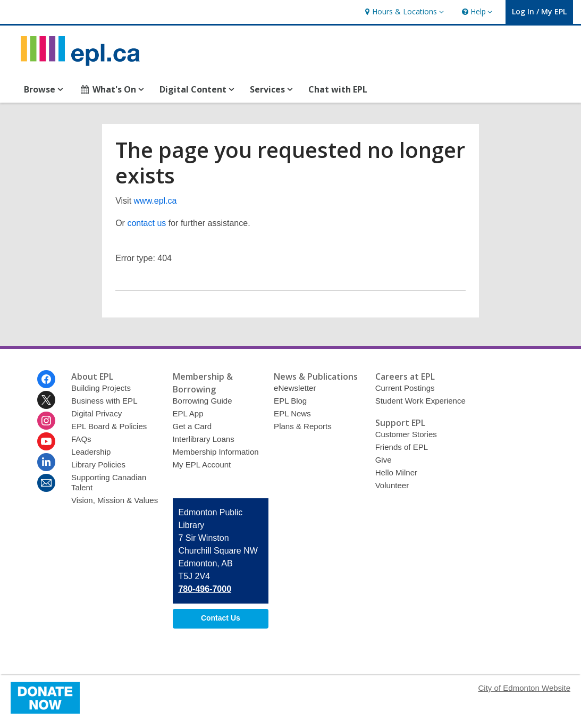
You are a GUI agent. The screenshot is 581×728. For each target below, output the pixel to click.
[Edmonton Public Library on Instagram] (46, 421)
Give (384, 460)
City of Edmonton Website (525, 688)
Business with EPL (104, 401)
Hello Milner (396, 472)
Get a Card (192, 426)
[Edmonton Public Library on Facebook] (46, 379)
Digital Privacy (96, 413)
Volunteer (392, 485)
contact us (146, 223)
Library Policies (98, 465)
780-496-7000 (205, 589)
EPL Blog (290, 401)
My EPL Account (202, 465)
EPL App (188, 413)
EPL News (292, 413)
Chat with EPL (338, 89)
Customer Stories (406, 434)
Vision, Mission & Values (115, 500)
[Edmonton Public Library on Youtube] (46, 441)
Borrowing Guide (203, 401)
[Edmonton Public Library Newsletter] (46, 483)
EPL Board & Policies (109, 426)
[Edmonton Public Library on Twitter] (46, 400)
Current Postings (405, 388)
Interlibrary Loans (204, 439)
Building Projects (101, 388)
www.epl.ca (155, 201)
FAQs (81, 439)
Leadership (91, 452)
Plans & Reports (303, 426)
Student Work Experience (420, 401)
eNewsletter (295, 388)
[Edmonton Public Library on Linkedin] (46, 462)
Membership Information (216, 452)
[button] (403, 12)
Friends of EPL (402, 447)
